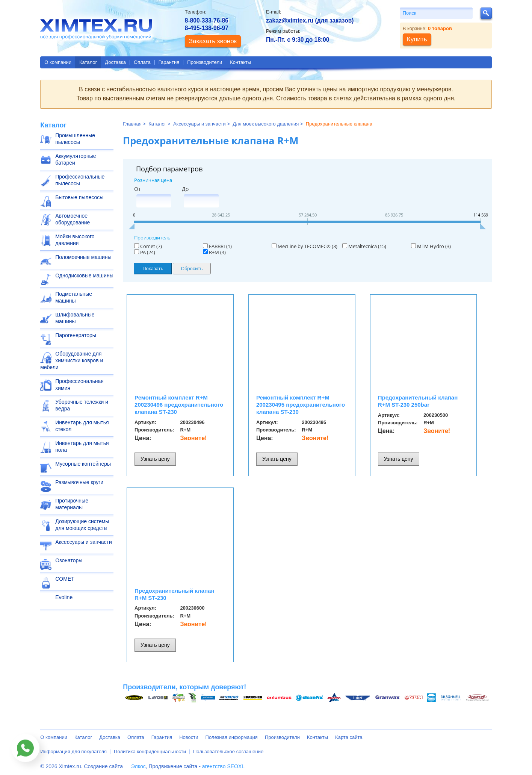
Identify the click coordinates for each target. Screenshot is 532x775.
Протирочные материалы (72, 504)
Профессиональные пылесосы (80, 180)
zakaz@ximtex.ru (290, 20)
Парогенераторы (76, 335)
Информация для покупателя (73, 752)
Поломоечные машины (83, 257)
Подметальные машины (74, 297)
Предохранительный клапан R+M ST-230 (174, 594)
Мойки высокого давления (75, 240)
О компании (58, 62)
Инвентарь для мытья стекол (82, 426)
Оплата (142, 62)
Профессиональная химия (79, 384)
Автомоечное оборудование (73, 219)
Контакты (240, 62)
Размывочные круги (79, 482)
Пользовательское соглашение (228, 752)
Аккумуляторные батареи (76, 159)
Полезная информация (232, 737)
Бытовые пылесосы (79, 197)
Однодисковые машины (84, 275)
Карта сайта (349, 737)
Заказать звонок (213, 41)
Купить (417, 39)
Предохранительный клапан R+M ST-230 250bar (418, 401)
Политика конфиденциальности (150, 752)
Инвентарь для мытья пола (82, 447)
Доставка (115, 62)
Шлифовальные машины (75, 318)
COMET (65, 579)
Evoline (64, 597)
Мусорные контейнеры (83, 464)
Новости (189, 737)
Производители (205, 62)
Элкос (138, 766)
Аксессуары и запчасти (84, 542)
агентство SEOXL (223, 766)
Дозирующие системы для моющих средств (82, 525)
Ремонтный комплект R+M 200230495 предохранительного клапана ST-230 (301, 405)
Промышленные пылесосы (75, 139)
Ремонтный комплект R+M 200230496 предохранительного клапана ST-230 (179, 405)
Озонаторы (69, 560)
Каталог (88, 62)
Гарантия (169, 62)
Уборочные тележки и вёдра (82, 405)
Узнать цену (155, 459)
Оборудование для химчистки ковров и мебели (72, 360)
